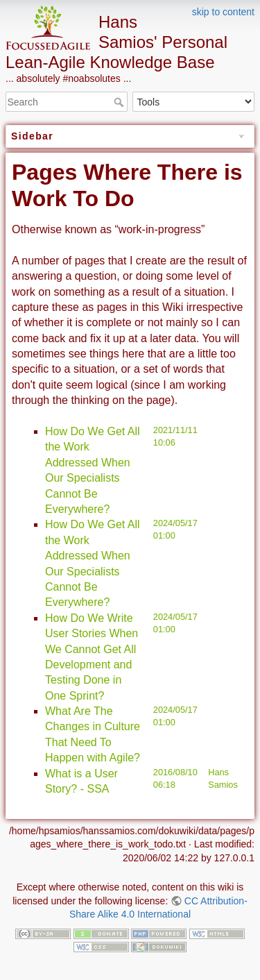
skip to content (223, 12)
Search (120, 102)
